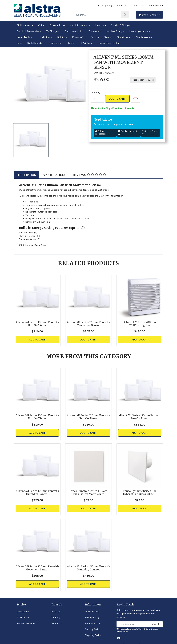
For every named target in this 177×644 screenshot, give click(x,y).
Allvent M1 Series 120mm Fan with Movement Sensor (88, 324)
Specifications (55, 175)
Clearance (100, 25)
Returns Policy (92, 623)
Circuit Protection (79, 25)
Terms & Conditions (147, 629)
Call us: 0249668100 (101, 132)
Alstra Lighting (104, 5)
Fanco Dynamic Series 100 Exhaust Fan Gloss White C (140, 493)
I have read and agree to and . (137, 630)
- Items (149, 15)
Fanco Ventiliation (74, 31)
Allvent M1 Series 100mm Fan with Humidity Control (37, 493)
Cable (41, 25)
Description (26, 175)
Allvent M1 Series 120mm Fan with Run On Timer (88, 417)
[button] (135, 99)
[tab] (26, 175)
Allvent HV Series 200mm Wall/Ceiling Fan (140, 324)
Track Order (23, 617)
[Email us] (119, 638)
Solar (19, 43)
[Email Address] (133, 624)
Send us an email (128, 132)
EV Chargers (53, 31)
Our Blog (55, 617)
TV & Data (86, 43)
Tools (71, 43)
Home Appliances (26, 37)
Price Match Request (143, 80)
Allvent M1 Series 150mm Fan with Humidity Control (88, 568)
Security (95, 37)
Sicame (108, 37)
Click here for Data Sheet (33, 245)
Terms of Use (92, 612)
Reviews (90, 175)
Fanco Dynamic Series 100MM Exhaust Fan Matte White (88, 493)
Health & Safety (114, 31)
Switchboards (35, 43)
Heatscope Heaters (140, 31)
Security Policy (93, 629)
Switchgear (55, 43)
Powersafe (78, 37)
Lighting (61, 37)
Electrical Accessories (28, 31)
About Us (122, 5)
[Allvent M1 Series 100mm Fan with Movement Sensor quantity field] (97, 99)
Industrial (45, 37)
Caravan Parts (57, 25)
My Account (23, 612)
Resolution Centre (26, 623)
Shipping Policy (93, 635)
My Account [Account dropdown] (155, 5)
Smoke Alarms (144, 37)
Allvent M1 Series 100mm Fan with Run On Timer (37, 324)
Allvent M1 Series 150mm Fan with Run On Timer (140, 417)
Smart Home (124, 37)
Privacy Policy (92, 617)
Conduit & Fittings (120, 25)
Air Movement (24, 25)
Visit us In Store (149, 132)
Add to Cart (117, 99)
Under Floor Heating (109, 43)
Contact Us (138, 5)
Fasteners (94, 31)
